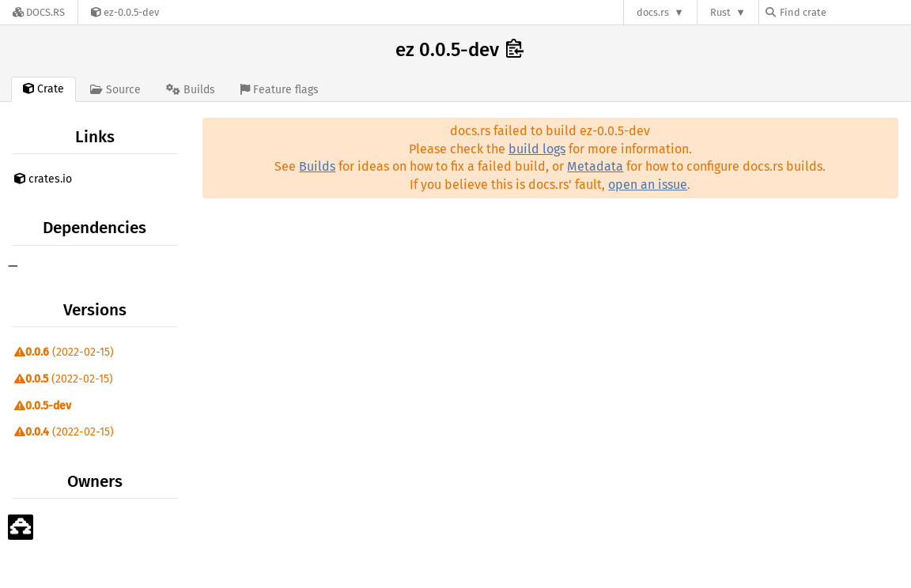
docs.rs (653, 12)
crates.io (43, 179)
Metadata (595, 166)
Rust (720, 12)
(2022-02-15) (64, 352)
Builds (317, 166)
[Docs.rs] (39, 12)
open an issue (648, 185)
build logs (537, 149)
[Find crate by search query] (845, 12)
